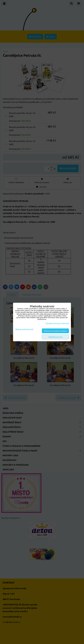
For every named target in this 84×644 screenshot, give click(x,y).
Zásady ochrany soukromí (57, 323)
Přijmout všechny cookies (55, 331)
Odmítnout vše (55, 337)
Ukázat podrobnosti (24, 329)
